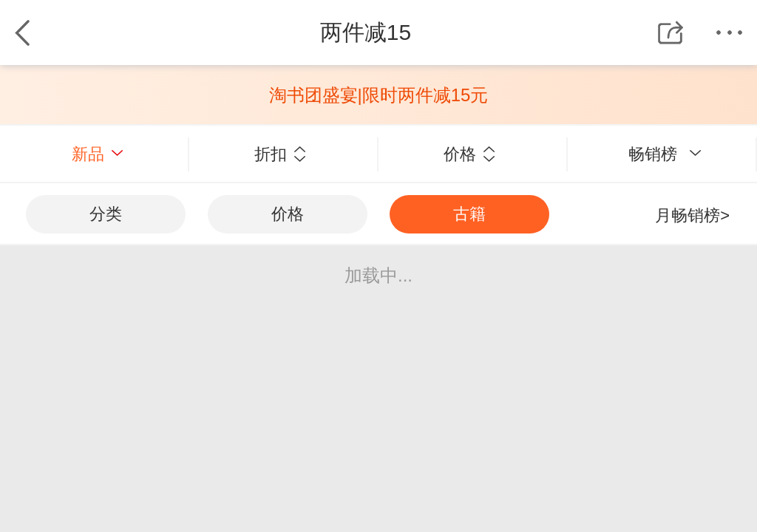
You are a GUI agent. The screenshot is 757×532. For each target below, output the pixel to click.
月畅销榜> (692, 215)
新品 (98, 154)
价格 (469, 154)
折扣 (280, 154)
